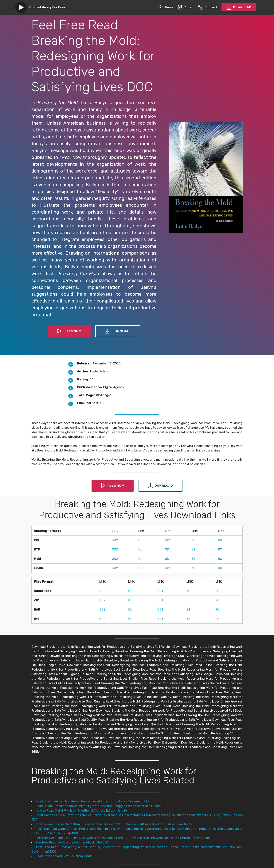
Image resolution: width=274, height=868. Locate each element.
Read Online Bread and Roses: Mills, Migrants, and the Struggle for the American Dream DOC (102, 806)
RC (220, 540)
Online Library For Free (47, 7)
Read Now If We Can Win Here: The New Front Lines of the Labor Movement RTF (92, 801)
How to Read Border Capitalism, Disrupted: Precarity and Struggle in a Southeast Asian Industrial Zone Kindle (114, 824)
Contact (207, 7)
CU (140, 540)
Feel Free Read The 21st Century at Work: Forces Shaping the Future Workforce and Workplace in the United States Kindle (123, 838)
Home (166, 7)
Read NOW (69, 331)
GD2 (115, 540)
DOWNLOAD (239, 7)
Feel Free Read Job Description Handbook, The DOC (72, 842)
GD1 (168, 540)
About (186, 7)
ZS (193, 540)
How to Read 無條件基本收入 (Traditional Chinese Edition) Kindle (81, 811)
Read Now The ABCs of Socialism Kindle (64, 856)
